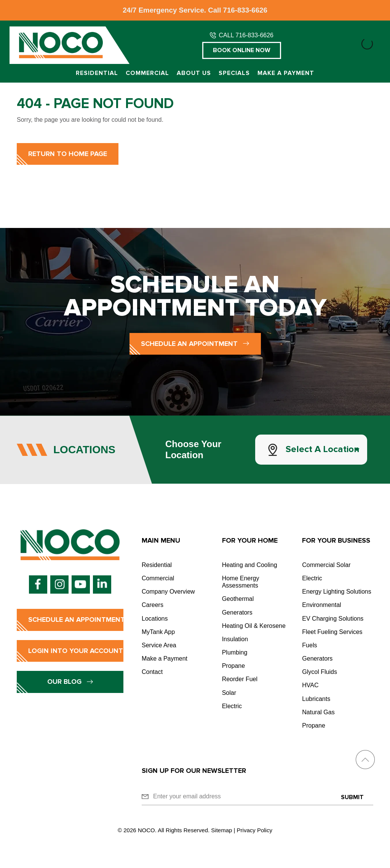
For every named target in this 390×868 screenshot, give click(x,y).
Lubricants (316, 699)
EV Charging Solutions (333, 619)
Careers (153, 605)
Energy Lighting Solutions (336, 592)
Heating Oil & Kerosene (254, 626)
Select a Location (323, 449)
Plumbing (235, 652)
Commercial (147, 73)
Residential (97, 73)
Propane (234, 666)
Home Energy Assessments (241, 582)
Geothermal (238, 599)
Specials (234, 73)
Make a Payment (286, 73)
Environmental (321, 605)
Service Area (159, 645)
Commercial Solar (326, 565)
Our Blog (70, 682)
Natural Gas (318, 712)
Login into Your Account (76, 651)
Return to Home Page (68, 154)
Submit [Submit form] (352, 797)
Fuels (309, 645)
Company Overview (168, 592)
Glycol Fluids (320, 672)
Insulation (235, 639)
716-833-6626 (245, 10)
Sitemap (221, 830)
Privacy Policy (255, 830)
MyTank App (158, 632)
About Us (194, 73)
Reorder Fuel (240, 679)
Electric (232, 706)
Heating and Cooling (250, 565)
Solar (229, 693)
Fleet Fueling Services (332, 632)
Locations (155, 619)
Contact (152, 672)
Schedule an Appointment (195, 344)
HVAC (310, 685)
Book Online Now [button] (242, 50)
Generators (237, 612)
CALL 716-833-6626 (246, 35)
